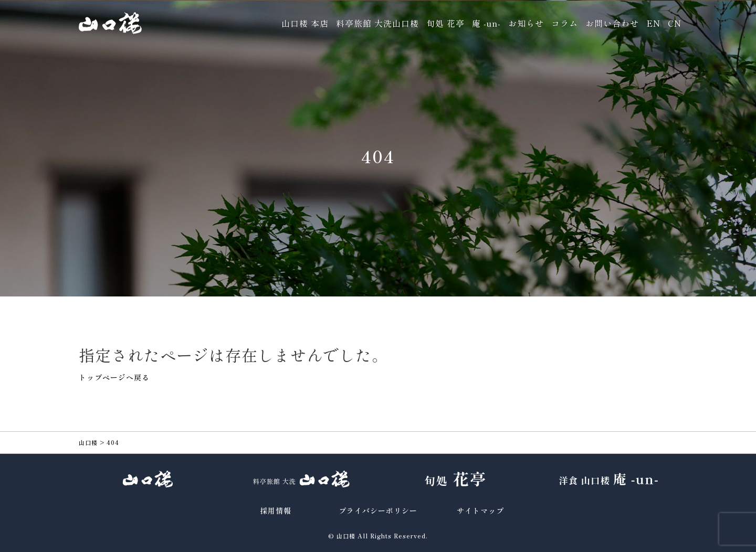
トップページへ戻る (114, 377)
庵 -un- (486, 23)
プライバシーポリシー (378, 511)
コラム (565, 23)
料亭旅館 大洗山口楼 (377, 23)
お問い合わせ (612, 23)
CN (675, 23)
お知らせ (526, 23)
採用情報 (276, 511)
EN (653, 23)
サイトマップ (480, 511)
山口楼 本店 (305, 23)
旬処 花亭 (445, 23)
